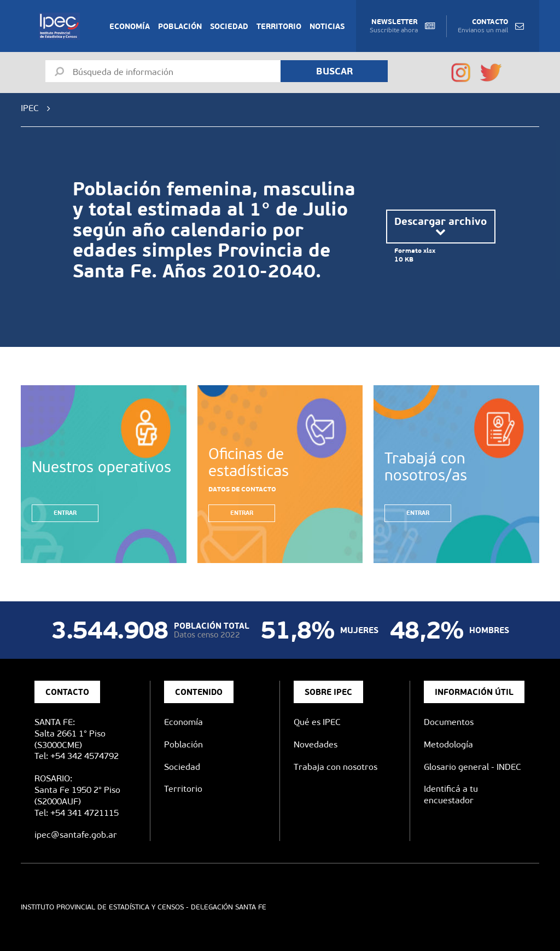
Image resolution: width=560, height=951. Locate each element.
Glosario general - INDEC (472, 767)
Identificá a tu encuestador (451, 795)
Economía (130, 26)
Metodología (448, 744)
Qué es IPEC (317, 722)
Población (180, 26)
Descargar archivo (441, 226)
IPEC (30, 108)
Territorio (279, 26)
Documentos (449, 722)
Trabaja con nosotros (336, 767)
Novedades (316, 744)
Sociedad (229, 26)
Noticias (327, 26)
